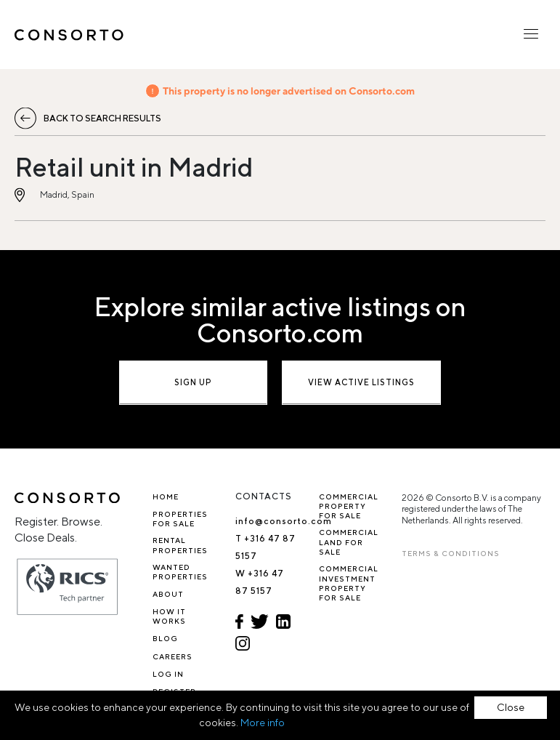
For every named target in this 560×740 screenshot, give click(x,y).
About (168, 594)
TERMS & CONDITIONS (451, 553)
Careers (173, 656)
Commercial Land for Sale (349, 542)
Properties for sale (180, 519)
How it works (169, 616)
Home (166, 496)
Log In (168, 674)
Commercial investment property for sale (349, 583)
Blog (165, 638)
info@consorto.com (284, 521)
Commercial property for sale (349, 506)
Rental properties (180, 545)
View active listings (361, 382)
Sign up (193, 382)
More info (263, 723)
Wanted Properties (180, 572)
